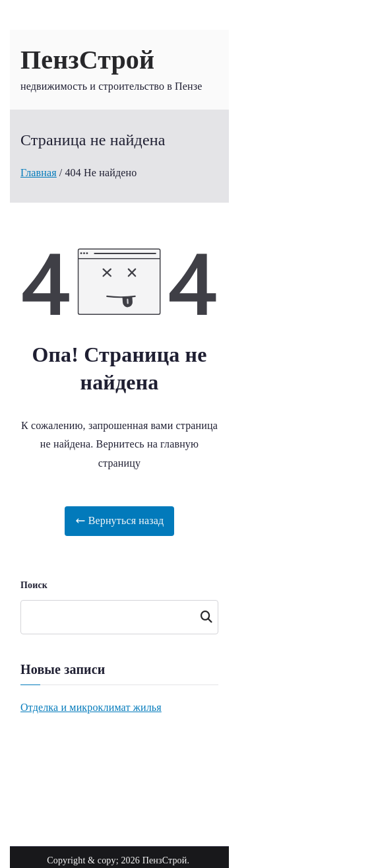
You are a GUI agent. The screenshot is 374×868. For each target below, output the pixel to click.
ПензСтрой (87, 60)
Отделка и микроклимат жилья (91, 707)
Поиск (34, 585)
